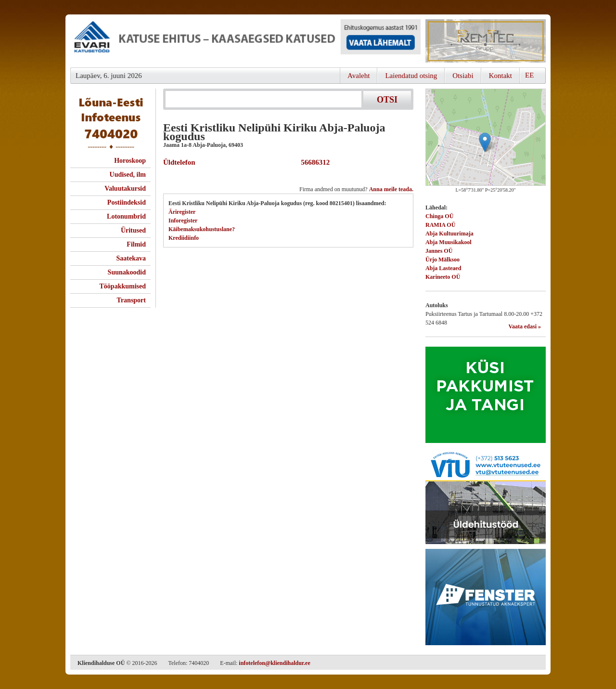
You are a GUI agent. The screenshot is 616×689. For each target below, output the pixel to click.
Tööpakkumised (123, 286)
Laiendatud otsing (411, 76)
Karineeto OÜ (443, 277)
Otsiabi (463, 76)
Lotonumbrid (126, 216)
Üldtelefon (179, 162)
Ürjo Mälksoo (443, 260)
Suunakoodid (127, 272)
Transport (131, 300)
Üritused (133, 230)
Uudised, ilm (128, 175)
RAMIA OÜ (440, 225)
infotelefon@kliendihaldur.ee (274, 663)
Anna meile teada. (391, 189)
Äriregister (182, 212)
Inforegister (183, 221)
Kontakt (500, 76)
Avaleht (359, 76)
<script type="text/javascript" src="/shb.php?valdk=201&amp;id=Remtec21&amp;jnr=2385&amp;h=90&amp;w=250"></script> (486, 41)
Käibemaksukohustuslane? (202, 229)
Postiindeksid (127, 202)
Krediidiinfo (184, 238)
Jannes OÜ (439, 251)
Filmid (136, 244)
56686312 (314, 162)
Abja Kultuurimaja (449, 234)
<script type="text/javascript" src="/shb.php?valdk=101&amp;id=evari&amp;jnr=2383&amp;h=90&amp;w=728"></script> (245, 41)
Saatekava (131, 258)
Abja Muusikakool (449, 242)
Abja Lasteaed (443, 268)
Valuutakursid (125, 188)
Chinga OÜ (439, 216)
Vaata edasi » (525, 326)
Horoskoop (130, 161)
